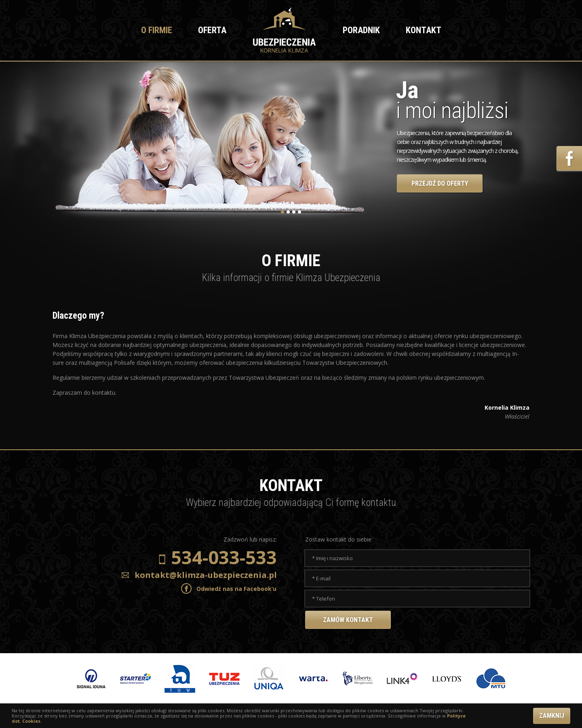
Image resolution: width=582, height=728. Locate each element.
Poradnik (361, 30)
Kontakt (424, 30)
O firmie (157, 30)
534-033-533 (224, 557)
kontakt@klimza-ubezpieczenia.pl (206, 575)
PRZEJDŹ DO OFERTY (440, 183)
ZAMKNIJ (552, 716)
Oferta (212, 30)
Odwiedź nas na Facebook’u (236, 589)
